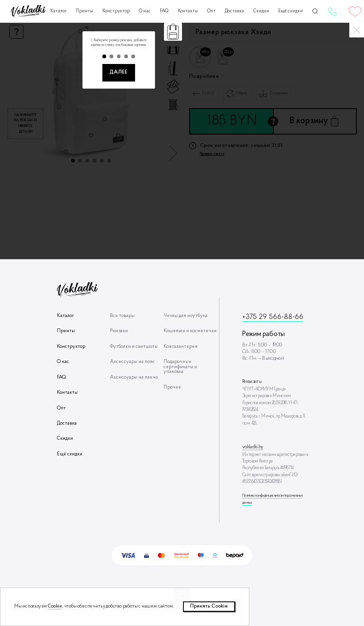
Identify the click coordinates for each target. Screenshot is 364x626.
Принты (85, 11)
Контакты (188, 11)
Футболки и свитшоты (134, 347)
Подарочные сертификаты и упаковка (180, 367)
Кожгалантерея (181, 347)
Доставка (234, 11)
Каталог (59, 11)
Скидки (261, 11)
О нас (145, 11)
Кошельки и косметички (190, 331)
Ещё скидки (291, 11)
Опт (211, 11)
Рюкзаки (119, 331)
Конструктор (116, 11)
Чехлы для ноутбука (186, 316)
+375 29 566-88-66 (332, 11)
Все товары (122, 316)
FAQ (164, 11)
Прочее (172, 388)
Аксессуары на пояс (132, 362)
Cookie (55, 606)
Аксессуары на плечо (134, 378)
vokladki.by (253, 447)
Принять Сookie (209, 606)
